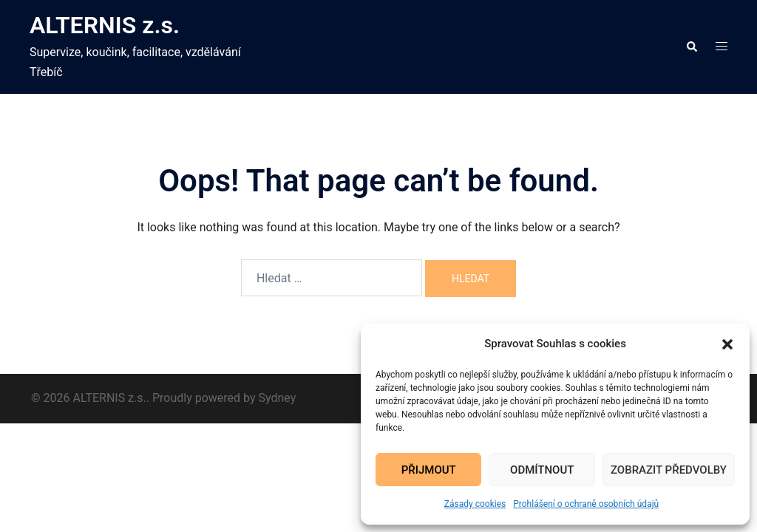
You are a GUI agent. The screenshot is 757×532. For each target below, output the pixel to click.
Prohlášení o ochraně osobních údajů (586, 504)
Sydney (278, 398)
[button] (727, 344)
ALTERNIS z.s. (105, 25)
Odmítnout (542, 470)
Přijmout (429, 470)
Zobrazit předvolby (669, 470)
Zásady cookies (475, 504)
